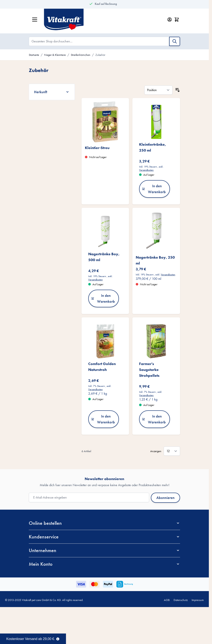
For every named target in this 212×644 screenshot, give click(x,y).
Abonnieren (165, 498)
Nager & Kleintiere (55, 55)
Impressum (198, 600)
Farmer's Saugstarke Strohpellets (149, 370)
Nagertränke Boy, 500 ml (104, 257)
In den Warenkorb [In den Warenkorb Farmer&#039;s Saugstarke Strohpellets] (154, 419)
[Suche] (175, 41)
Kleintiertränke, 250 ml (153, 147)
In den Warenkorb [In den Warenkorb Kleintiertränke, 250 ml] (154, 189)
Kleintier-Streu (97, 148)
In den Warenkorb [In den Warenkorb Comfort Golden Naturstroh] (103, 419)
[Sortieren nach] (158, 90)
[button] (104, 523)
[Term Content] (58, 639)
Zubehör (100, 55)
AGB (167, 600)
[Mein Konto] (170, 20)
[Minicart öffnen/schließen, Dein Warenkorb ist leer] (177, 20)
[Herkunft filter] (52, 92)
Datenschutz (181, 600)
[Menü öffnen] (35, 20)
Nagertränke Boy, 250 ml (155, 260)
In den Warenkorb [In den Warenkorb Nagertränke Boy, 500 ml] (103, 298)
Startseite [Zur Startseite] (34, 55)
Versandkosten (146, 170)
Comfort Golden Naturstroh (102, 367)
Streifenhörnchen (81, 55)
